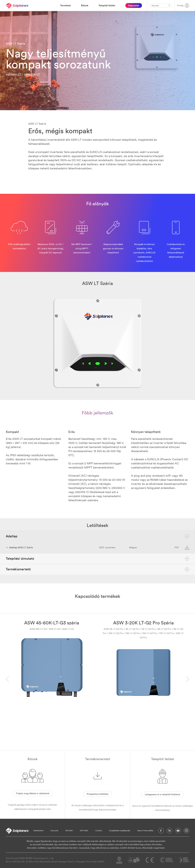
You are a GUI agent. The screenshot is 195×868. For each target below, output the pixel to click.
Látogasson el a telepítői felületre (162, 794)
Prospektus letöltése (98, 794)
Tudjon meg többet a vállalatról (33, 793)
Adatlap (97, 536)
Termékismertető (97, 569)
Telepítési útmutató (97, 559)
